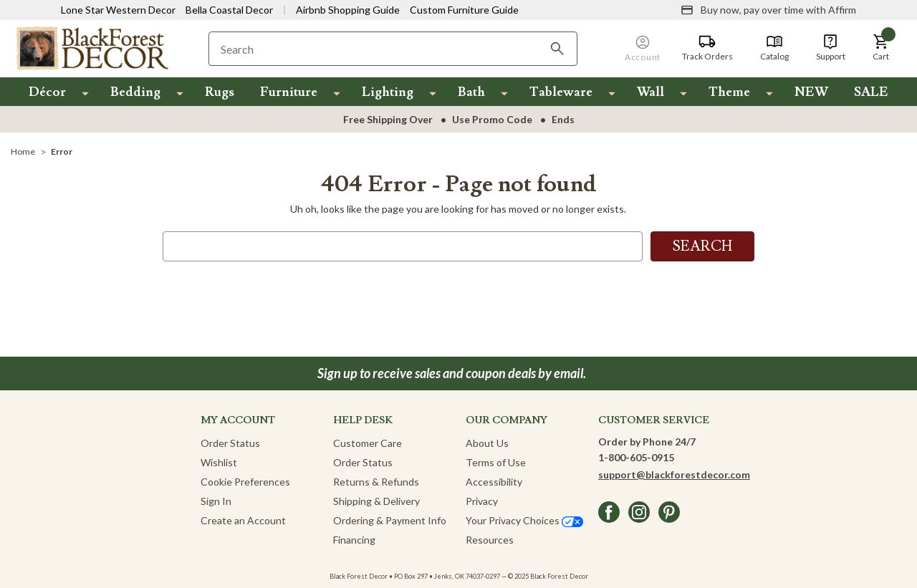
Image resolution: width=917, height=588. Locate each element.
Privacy (482, 501)
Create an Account (243, 520)
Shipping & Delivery (376, 501)
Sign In (216, 501)
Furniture (289, 92)
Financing (354, 540)
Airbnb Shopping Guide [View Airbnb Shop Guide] (348, 10)
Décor (47, 92)
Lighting (388, 92)
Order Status (230, 443)
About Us (487, 443)
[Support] (831, 48)
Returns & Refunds (376, 482)
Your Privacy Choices (524, 520)
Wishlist (219, 462)
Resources (490, 540)
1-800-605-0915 (636, 457)
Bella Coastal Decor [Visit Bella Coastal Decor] (229, 10)
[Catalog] (774, 48)
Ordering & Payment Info (390, 520)
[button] (881, 48)
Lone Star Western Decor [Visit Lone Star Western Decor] (118, 10)
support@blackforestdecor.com (674, 474)
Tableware (561, 92)
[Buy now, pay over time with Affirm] (768, 10)
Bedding (135, 92)
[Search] (557, 49)
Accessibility (494, 482)
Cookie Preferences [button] (245, 482)
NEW (811, 92)
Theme (729, 92)
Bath (471, 92)
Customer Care (368, 443)
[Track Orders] (707, 48)
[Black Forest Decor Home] (92, 48)
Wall (650, 92)
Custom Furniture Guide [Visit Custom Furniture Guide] (464, 10)
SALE (871, 92)
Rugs (220, 92)
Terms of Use (496, 462)
